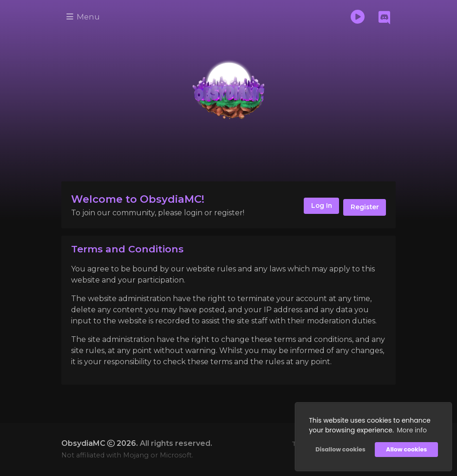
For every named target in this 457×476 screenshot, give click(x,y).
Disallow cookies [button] (339, 448)
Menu (84, 17)
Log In (317, 207)
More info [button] (411, 429)
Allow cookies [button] (405, 448)
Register (364, 207)
